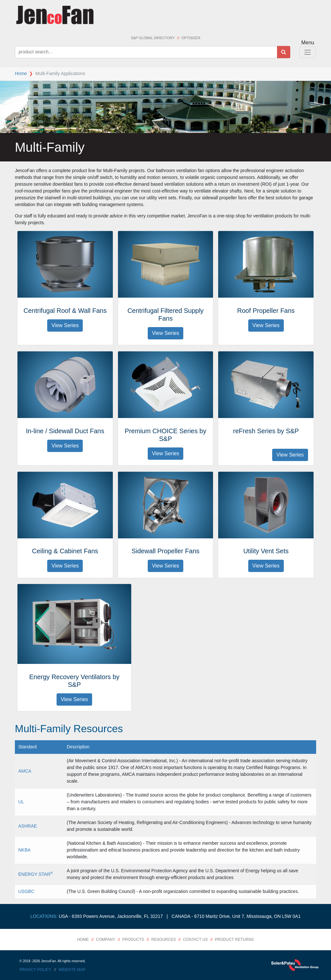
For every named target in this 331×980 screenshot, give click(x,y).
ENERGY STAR (36, 874)
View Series (65, 325)
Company (106, 940)
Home (21, 73)
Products (133, 940)
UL (21, 802)
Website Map (72, 970)
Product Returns (234, 940)
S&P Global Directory (153, 38)
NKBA (25, 850)
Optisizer (191, 38)
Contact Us (195, 940)
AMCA (25, 771)
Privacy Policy (35, 970)
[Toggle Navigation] (308, 52)
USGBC (27, 891)
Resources (164, 940)
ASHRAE (28, 826)
